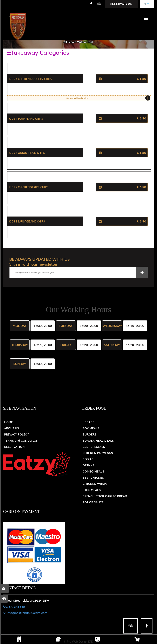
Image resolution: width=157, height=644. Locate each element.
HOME (8, 422)
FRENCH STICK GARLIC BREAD (105, 496)
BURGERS (90, 434)
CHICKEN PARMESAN (98, 453)
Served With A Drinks (107, 98)
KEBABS (88, 422)
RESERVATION (14, 447)
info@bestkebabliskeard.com (25, 613)
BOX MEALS (91, 428)
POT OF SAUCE (93, 502)
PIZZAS (88, 459)
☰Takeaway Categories (38, 53)
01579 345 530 (14, 607)
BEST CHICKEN (93, 478)
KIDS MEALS (92, 490)
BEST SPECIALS (94, 447)
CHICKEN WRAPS (95, 484)
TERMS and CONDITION (21, 441)
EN (145, 4)
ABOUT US (12, 428)
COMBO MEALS (93, 471)
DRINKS (88, 465)
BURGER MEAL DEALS (98, 441)
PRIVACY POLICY (16, 434)
